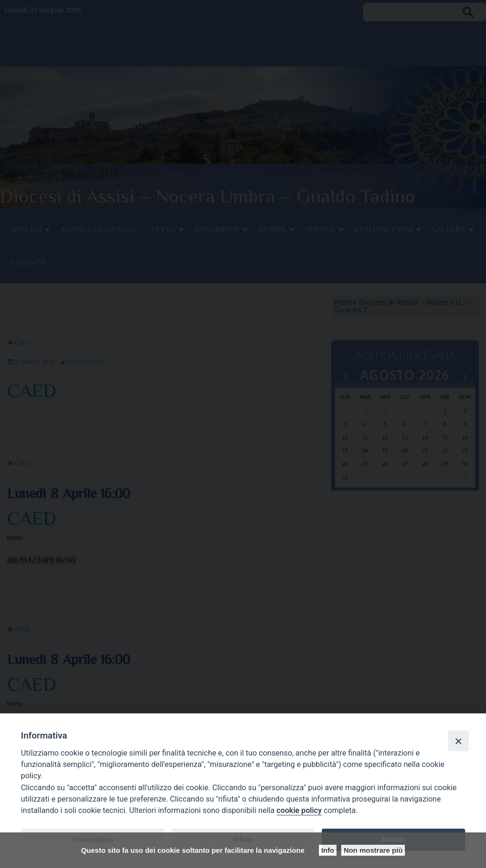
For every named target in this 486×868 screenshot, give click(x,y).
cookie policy (299, 810)
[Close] (458, 741)
